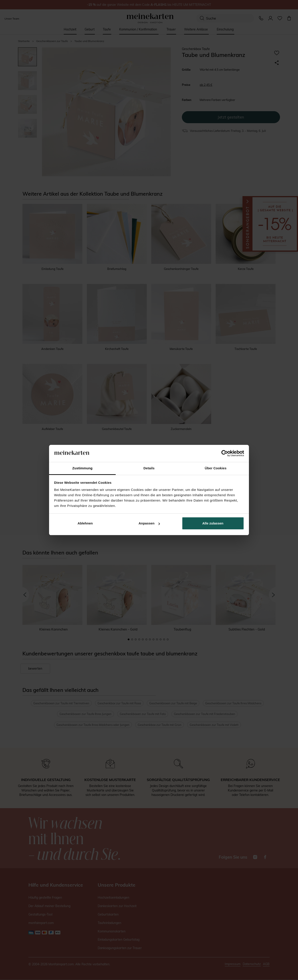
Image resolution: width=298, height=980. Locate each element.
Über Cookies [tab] (216, 468)
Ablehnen (85, 523)
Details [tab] (149, 468)
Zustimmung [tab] (82, 468)
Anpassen (149, 523)
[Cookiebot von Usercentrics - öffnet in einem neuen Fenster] (225, 454)
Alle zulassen (213, 523)
